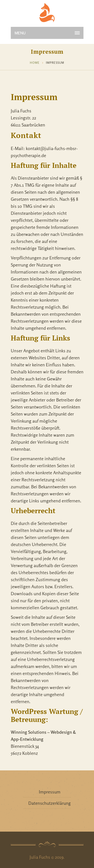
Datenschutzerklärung (50, 803)
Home (35, 63)
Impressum (50, 792)
